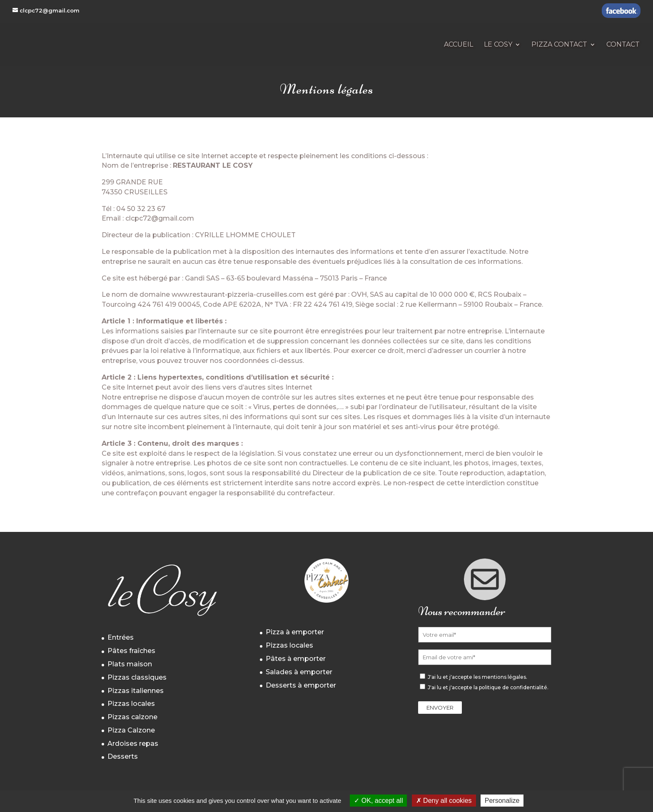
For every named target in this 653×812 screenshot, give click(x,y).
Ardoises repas (133, 744)
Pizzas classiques (137, 677)
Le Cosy (498, 45)
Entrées (121, 637)
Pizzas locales (131, 704)
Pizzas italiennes (136, 691)
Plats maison (130, 664)
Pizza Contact (559, 45)
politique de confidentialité (513, 687)
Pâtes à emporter (296, 659)
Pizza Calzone (131, 730)
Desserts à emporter (301, 685)
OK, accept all (378, 801)
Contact (623, 45)
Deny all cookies (444, 801)
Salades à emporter (299, 672)
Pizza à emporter (295, 632)
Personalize (502, 801)
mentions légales (504, 677)
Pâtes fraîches (131, 651)
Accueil (459, 45)
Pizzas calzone (132, 717)
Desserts (123, 756)
